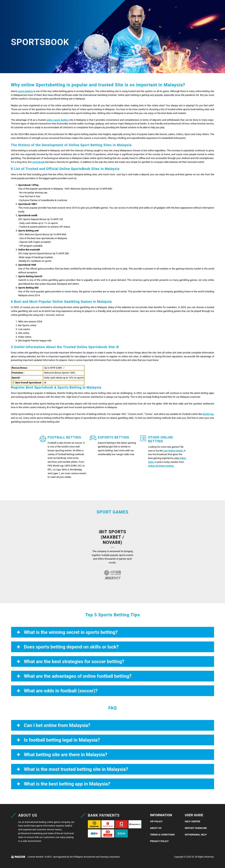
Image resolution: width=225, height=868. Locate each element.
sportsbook (38, 162)
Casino (46, 8)
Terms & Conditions (162, 835)
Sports (63, 8)
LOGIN (162, 10)
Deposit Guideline (196, 828)
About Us (156, 828)
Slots (80, 8)
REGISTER (177, 10)
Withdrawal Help (196, 835)
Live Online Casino (173, 451)
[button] (213, 10)
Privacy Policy (159, 841)
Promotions (144, 8)
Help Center (193, 821)
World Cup (208, 414)
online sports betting (57, 120)
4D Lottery (99, 8)
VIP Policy (156, 821)
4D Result (121, 8)
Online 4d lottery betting (161, 466)
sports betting (25, 91)
